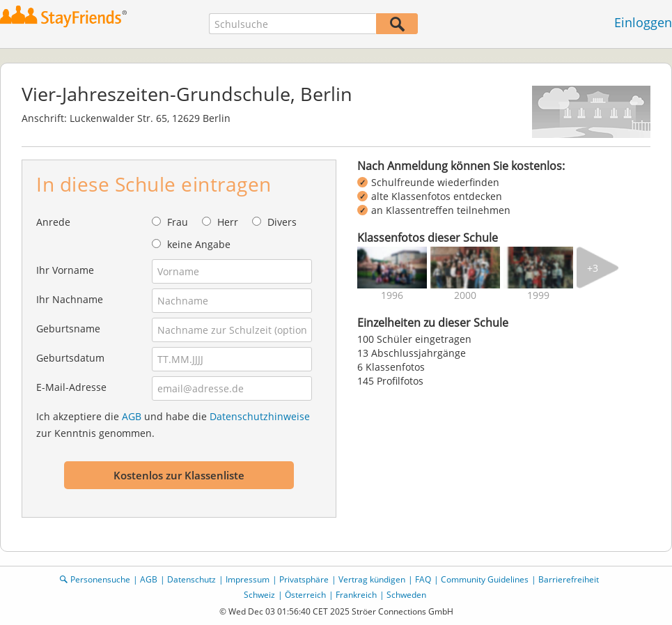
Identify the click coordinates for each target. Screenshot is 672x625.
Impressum (248, 579)
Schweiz (259, 595)
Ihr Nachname (70, 299)
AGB (132, 416)
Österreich (305, 595)
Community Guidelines (485, 579)
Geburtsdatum (70, 358)
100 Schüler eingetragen (414, 339)
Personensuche (100, 579)
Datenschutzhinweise (260, 416)
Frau (178, 222)
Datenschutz (192, 579)
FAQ (423, 579)
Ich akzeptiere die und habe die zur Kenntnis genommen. (173, 425)
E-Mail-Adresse (71, 387)
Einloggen (643, 22)
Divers (282, 222)
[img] (392, 268)
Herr (228, 222)
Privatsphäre (304, 579)
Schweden (406, 595)
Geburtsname (68, 329)
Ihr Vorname (65, 270)
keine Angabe (199, 244)
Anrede (53, 222)
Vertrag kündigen (372, 579)
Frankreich (356, 595)
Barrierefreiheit (569, 579)
